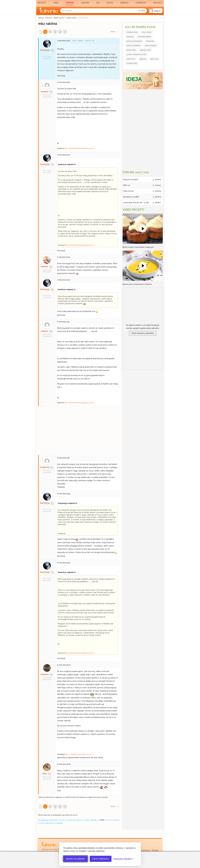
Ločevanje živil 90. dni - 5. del (136, 203)
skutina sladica (151, 45)
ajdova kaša (131, 50)
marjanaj (45, 467)
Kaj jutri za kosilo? (131, 180)
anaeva (45, 92)
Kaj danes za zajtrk (131, 197)
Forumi (70, 3)
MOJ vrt (126, 185)
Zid (98, 3)
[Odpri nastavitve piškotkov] (124, 859)
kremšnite (150, 41)
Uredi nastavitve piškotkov (143, 333)
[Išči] (142, 11)
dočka (158, 203)
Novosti (158, 3)
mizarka (45, 674)
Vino (56, 3)
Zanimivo (141, 3)
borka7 (45, 266)
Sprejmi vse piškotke (75, 859)
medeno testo (132, 32)
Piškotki (155, 850)
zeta (45, 774)
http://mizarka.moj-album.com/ (78, 754)
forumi (49, 18)
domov (41, 18)
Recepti (42, 3)
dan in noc (155, 59)
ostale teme (71, 18)
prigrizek (130, 37)
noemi (158, 185)
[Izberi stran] (118, 32)
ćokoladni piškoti (144, 37)
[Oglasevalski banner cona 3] (143, 129)
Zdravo (124, 3)
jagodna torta (145, 50)
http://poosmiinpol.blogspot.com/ (79, 148)
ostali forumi (59, 18)
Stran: (115, 32)
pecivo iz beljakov (134, 45)
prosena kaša (132, 63)
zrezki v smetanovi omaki (136, 54)
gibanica (143, 59)
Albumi (85, 3)
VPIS (102, 820)
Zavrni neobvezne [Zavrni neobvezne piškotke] (101, 859)
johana (158, 180)
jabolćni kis (131, 59)
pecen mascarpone (134, 41)
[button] (155, 11)
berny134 (45, 50)
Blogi (110, 3)
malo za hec (128, 191)
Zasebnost (146, 850)
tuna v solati (147, 32)
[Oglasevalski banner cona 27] (79, 429)
